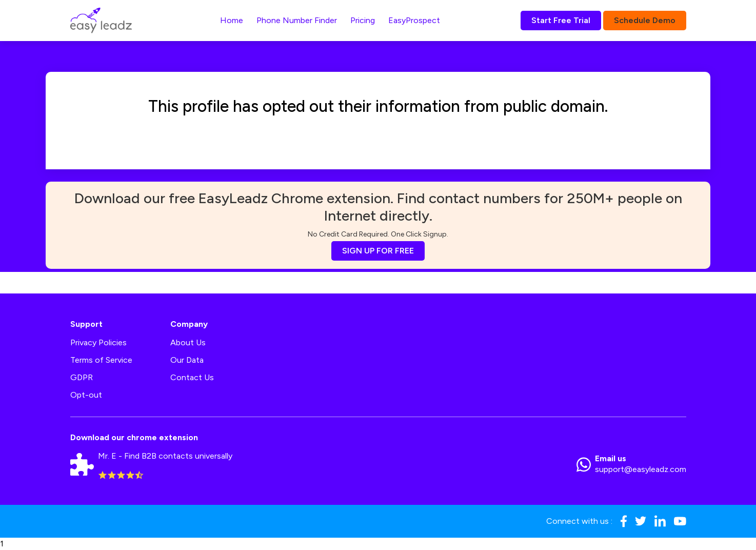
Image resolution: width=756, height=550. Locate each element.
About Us (188, 342)
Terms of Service (101, 360)
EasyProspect (414, 20)
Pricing (363, 20)
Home (232, 20)
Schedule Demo (645, 20)
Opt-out (86, 395)
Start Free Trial (561, 20)
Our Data (187, 360)
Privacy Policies (98, 342)
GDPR (82, 377)
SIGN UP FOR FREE (378, 251)
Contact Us (192, 377)
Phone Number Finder (297, 20)
